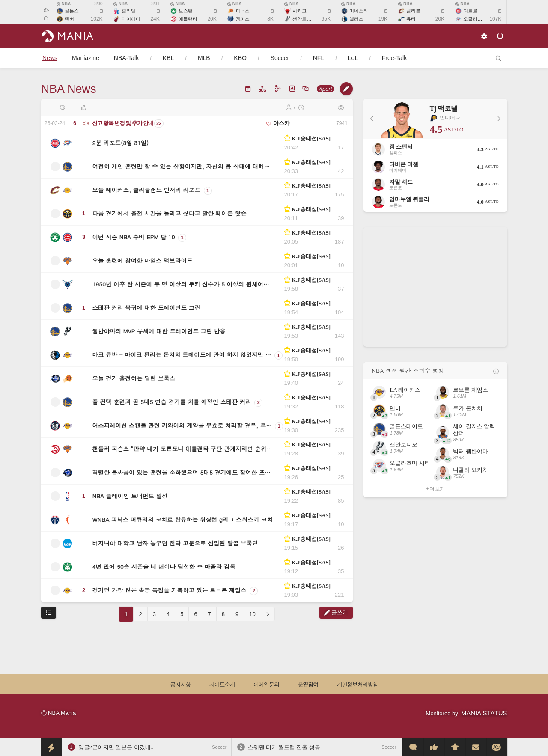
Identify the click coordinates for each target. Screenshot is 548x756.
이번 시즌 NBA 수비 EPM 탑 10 (134, 237)
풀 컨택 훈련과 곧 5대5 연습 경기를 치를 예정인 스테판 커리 (172, 402)
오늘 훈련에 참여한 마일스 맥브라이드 (143, 260)
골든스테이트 (79, 11)
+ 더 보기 (435, 489)
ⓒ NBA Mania (59, 713)
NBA (64, 4)
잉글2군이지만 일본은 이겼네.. (116, 747)
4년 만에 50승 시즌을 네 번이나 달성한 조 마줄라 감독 (164, 567)
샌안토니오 (304, 19)
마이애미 (131, 19)
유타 (411, 19)
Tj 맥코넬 (444, 109)
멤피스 (243, 19)
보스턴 (186, 11)
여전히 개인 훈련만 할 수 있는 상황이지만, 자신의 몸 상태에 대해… (181, 166)
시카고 (299, 11)
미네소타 (359, 11)
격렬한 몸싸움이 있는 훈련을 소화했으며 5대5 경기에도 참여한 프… (182, 472)
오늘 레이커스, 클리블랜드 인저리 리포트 (147, 190)
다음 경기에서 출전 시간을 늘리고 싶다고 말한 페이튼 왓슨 (170, 213)
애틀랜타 (188, 19)
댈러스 (356, 19)
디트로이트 (475, 11)
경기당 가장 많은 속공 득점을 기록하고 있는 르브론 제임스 (170, 590)
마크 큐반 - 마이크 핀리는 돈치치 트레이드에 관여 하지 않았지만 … (182, 355)
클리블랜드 (418, 11)
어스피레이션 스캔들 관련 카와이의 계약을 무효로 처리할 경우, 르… (182, 425)
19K (383, 19)
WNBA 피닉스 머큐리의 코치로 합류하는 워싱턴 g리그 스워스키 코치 (183, 519)
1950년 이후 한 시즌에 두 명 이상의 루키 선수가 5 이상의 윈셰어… (181, 284)
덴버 (69, 19)
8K (270, 19)
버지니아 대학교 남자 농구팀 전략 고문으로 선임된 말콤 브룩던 (175, 543)
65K (326, 19)
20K (212, 19)
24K (155, 19)
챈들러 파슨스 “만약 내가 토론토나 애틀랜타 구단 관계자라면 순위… (182, 449)
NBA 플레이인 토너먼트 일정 (130, 496)
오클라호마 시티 (480, 19)
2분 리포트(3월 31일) (121, 143)
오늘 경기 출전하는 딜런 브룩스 (134, 378)
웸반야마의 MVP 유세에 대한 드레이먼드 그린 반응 (159, 331)
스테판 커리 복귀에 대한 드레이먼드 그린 (146, 308)
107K (495, 19)
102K (97, 19)
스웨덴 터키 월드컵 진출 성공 (284, 747)
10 (252, 614)
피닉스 (243, 11)
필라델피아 (133, 11)
